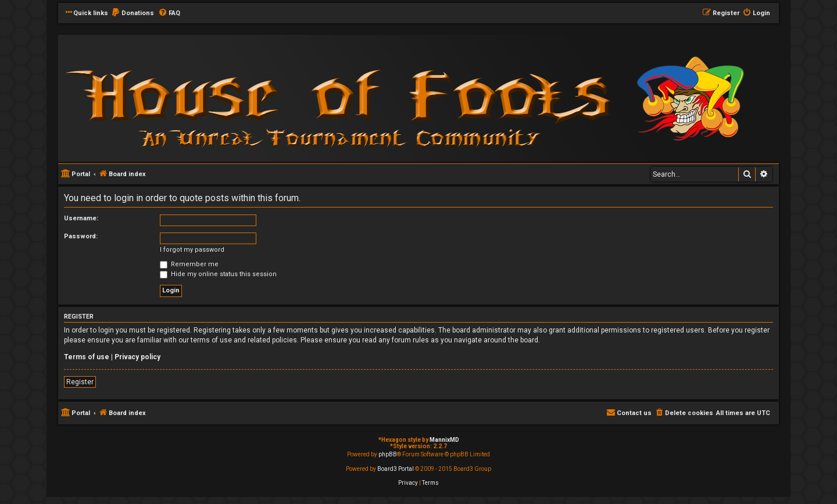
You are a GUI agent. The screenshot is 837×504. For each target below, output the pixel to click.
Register (80, 382)
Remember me (189, 264)
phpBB (388, 454)
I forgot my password (192, 250)
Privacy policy (137, 357)
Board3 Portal (396, 469)
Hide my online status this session (218, 274)
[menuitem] (133, 13)
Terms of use (87, 357)
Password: (81, 236)
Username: (81, 218)
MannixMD (444, 440)
